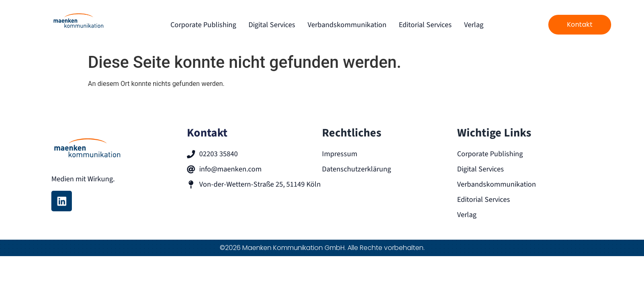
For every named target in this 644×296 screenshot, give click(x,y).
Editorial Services (425, 25)
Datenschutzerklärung (356, 169)
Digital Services (272, 25)
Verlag (474, 25)
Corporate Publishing (203, 25)
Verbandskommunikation (347, 25)
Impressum (340, 154)
